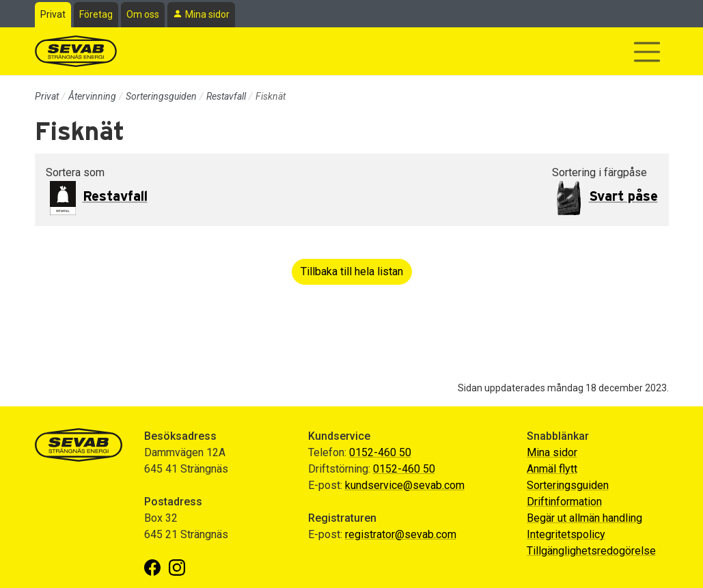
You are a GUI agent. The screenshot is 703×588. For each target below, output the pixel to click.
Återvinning (92, 96)
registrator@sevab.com (401, 534)
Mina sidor (207, 14)
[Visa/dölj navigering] (647, 52)
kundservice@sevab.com (405, 485)
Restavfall (226, 96)
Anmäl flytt (552, 469)
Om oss (143, 14)
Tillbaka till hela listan (352, 271)
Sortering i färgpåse (599, 172)
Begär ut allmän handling (584, 518)
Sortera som (75, 172)
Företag (96, 14)
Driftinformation (564, 502)
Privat (53, 14)
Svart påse (623, 197)
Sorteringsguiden (161, 96)
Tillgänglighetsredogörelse (591, 551)
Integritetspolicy (566, 534)
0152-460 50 (380, 452)
